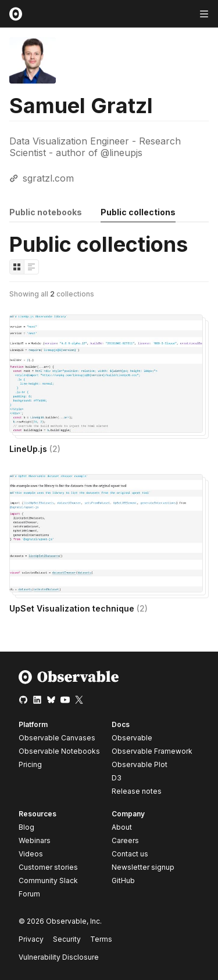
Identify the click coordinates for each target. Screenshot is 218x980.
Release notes (137, 791)
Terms (101, 939)
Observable (132, 738)
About (122, 827)
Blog (26, 827)
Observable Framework (152, 751)
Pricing (30, 764)
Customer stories (48, 867)
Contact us (130, 854)
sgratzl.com (48, 178)
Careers (125, 840)
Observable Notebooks (59, 751)
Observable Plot (140, 764)
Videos (31, 854)
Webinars (35, 840)
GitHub (123, 880)
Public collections (138, 212)
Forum (29, 894)
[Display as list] (31, 267)
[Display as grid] (17, 267)
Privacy (31, 939)
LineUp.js (35, 449)
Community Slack (48, 880)
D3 (117, 778)
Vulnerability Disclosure (59, 957)
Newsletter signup (143, 867)
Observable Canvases (57, 738)
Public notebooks (46, 212)
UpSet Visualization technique (78, 608)
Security (67, 939)
